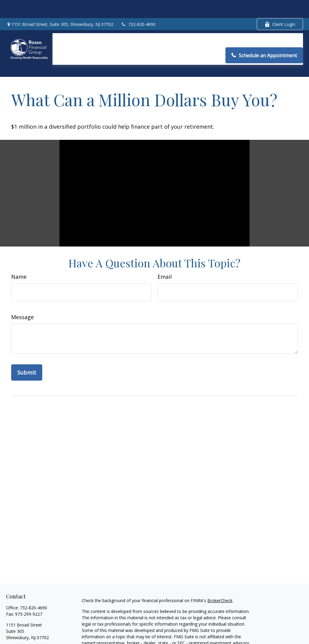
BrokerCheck (220, 573)
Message (22, 290)
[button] (68, 23)
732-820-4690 (138, 6)
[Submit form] (27, 345)
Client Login (280, 6)
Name (19, 250)
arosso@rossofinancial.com (33, 621)
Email (165, 250)
